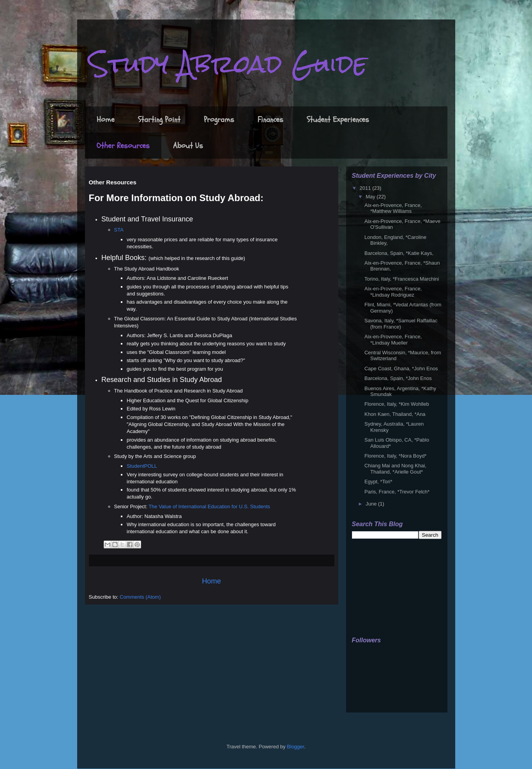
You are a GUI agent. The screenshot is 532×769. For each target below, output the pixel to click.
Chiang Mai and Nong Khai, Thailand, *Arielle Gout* (395, 469)
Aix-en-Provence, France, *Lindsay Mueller (393, 340)
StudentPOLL (142, 466)
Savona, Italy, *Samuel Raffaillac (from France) (401, 324)
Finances (270, 119)
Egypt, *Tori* (378, 482)
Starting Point (159, 119)
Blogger (295, 747)
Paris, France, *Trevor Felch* (397, 492)
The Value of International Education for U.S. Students (209, 506)
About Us (188, 146)
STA (119, 230)
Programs (219, 119)
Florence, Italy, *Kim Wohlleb (397, 404)
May (371, 197)
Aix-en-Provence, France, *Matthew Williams (393, 208)
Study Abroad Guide (228, 64)
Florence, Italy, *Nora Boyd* (395, 456)
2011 (366, 188)
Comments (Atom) (140, 597)
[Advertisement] (391, 588)
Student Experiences (338, 119)
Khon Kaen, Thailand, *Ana (395, 414)
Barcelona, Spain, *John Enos (398, 378)
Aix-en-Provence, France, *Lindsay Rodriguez (393, 292)
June (372, 504)
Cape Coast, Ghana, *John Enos (401, 369)
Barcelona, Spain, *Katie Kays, (399, 253)
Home (106, 119)
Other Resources (123, 146)
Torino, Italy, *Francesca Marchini (402, 279)
